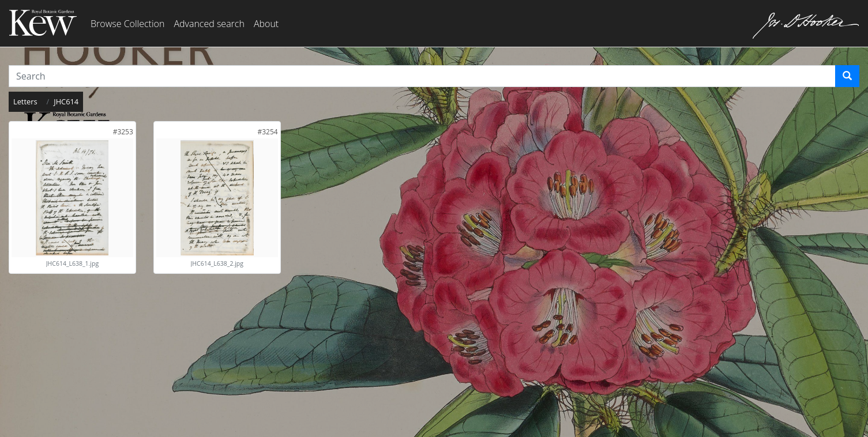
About (266, 24)
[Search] (847, 76)
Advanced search (209, 24)
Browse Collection (127, 24)
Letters (25, 101)
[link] (123, 132)
